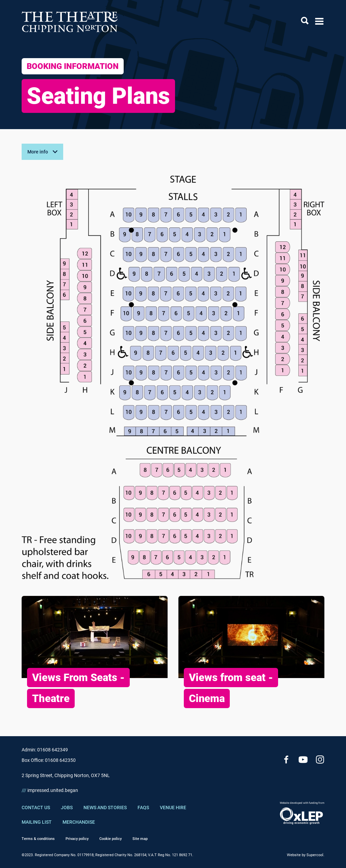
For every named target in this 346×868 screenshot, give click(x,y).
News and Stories (105, 807)
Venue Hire (173, 807)
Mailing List (37, 822)
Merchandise (79, 822)
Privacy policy (77, 839)
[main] (173, 379)
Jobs (67, 807)
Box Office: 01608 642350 (49, 760)
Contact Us (36, 807)
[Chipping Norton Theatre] (70, 21)
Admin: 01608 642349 (45, 750)
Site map (140, 839)
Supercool (315, 855)
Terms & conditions (38, 839)
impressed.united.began (50, 790)
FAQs (143, 807)
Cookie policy (110, 839)
